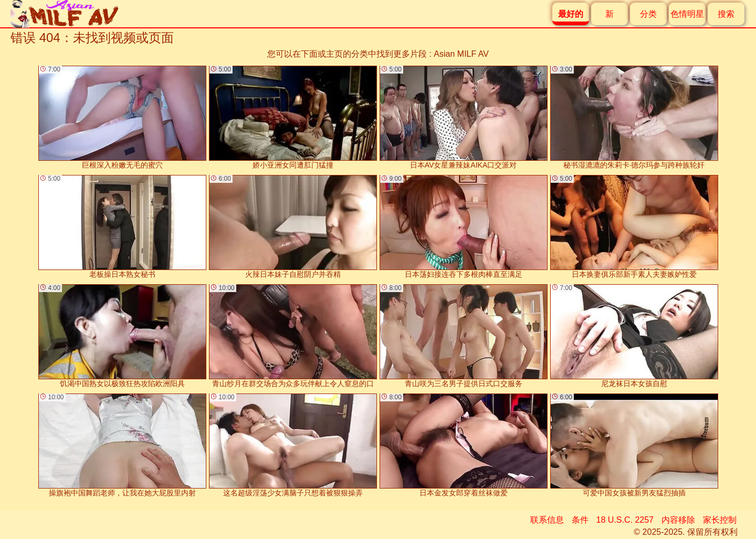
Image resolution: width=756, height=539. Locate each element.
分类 (648, 14)
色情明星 (687, 14)
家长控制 (720, 520)
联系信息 (547, 520)
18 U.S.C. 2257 (625, 520)
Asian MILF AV (461, 54)
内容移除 (678, 520)
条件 (580, 520)
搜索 (726, 14)
